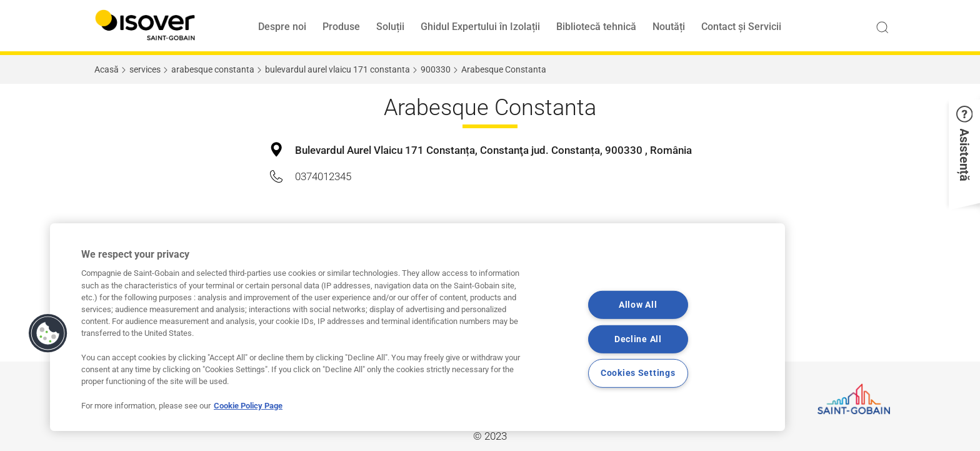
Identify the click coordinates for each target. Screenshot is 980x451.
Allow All (638, 305)
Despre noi (282, 27)
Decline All (638, 339)
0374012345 (323, 176)
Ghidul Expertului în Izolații (480, 27)
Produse (341, 27)
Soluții (390, 27)
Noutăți (669, 27)
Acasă (107, 69)
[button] (964, 151)
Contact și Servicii (741, 27)
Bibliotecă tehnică (596, 27)
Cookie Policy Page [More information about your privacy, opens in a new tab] (248, 406)
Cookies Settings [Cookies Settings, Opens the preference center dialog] (638, 373)
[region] (417, 327)
